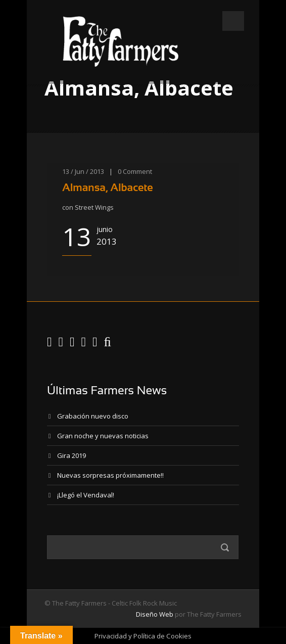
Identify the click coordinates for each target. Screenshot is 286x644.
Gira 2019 (71, 455)
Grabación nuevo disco (93, 416)
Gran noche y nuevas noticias (103, 436)
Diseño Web (155, 614)
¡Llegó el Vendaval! (86, 495)
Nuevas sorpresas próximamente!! (110, 475)
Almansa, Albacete (108, 187)
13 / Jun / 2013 (83, 171)
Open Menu (233, 21)
